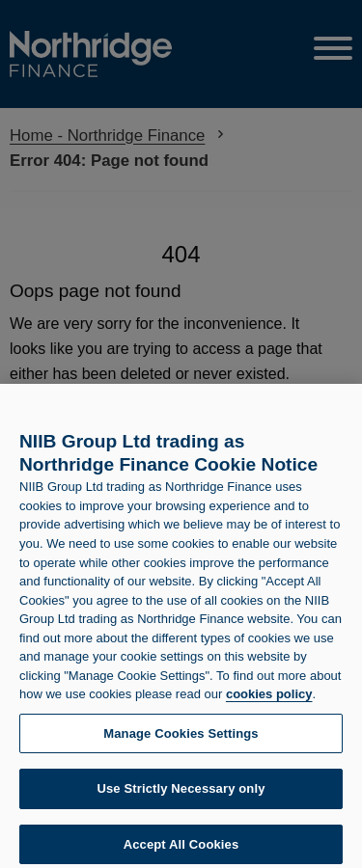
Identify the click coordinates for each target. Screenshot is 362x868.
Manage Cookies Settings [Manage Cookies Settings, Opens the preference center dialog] (181, 738)
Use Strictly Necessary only (181, 794)
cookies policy (269, 700)
